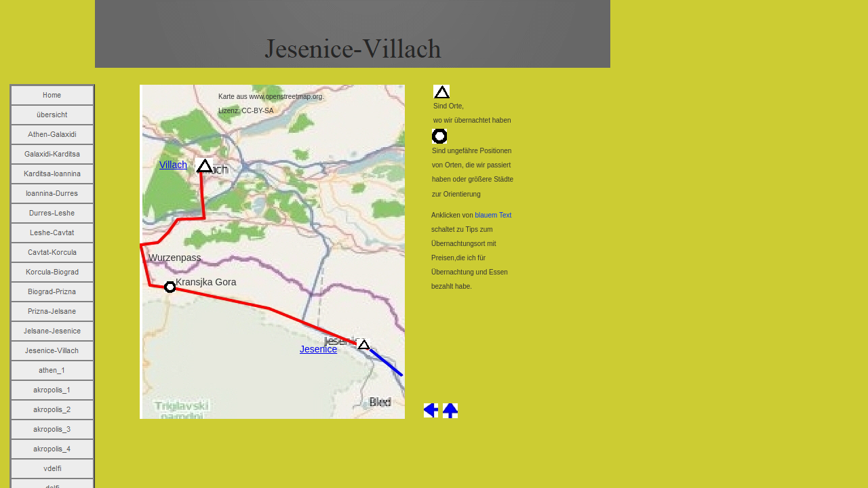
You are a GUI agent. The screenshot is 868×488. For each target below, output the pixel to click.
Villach (173, 165)
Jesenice (318, 349)
